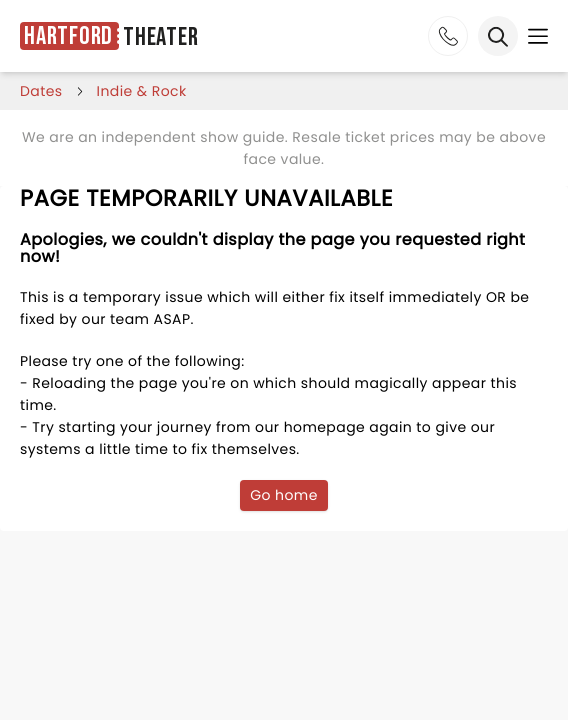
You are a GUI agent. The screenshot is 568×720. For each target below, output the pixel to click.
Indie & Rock (142, 91)
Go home (284, 495)
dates (41, 91)
